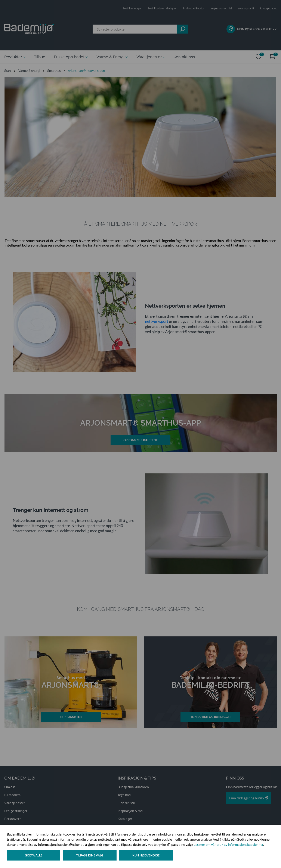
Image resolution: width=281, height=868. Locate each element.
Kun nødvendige (147, 856)
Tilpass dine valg (91, 856)
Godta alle (34, 856)
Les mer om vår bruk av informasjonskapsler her (228, 845)
